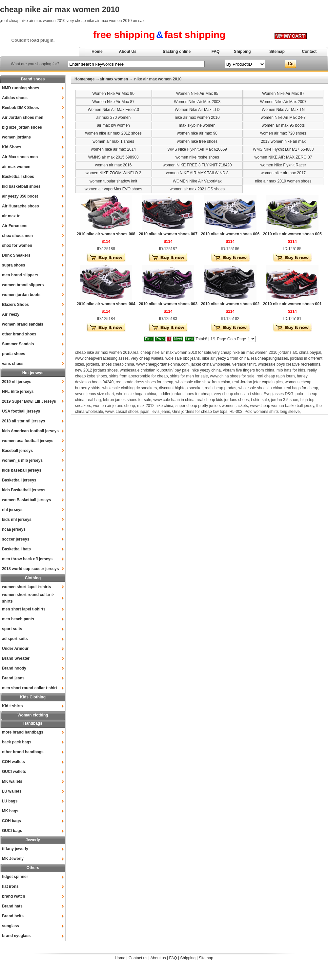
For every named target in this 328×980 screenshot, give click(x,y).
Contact (309, 52)
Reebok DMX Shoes (20, 108)
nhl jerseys (12, 510)
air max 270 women (113, 117)
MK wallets (12, 781)
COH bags (11, 821)
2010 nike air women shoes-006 (230, 234)
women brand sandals (23, 324)
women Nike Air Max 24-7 (283, 117)
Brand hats (12, 906)
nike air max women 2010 (197, 117)
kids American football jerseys (30, 431)
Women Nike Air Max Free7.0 (113, 110)
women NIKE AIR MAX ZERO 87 (283, 157)
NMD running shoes (20, 88)
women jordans (16, 137)
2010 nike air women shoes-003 (168, 304)
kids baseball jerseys (22, 470)
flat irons (10, 886)
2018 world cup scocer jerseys (30, 569)
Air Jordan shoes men (23, 117)
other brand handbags (23, 752)
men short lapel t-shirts (24, 609)
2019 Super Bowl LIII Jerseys (29, 401)
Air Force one (15, 226)
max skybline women (197, 125)
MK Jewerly (13, 859)
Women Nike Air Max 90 (113, 94)
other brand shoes (19, 334)
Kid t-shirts (12, 706)
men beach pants (18, 619)
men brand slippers (20, 275)
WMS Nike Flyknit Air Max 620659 (197, 149)
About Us (128, 52)
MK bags (10, 811)
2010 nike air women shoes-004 (106, 304)
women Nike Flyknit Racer (283, 165)
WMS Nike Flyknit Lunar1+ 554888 (283, 149)
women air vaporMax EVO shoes (113, 189)
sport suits (12, 629)
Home (97, 52)
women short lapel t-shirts (26, 587)
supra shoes (14, 265)
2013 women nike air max (283, 141)
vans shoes (13, 364)
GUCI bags (12, 831)
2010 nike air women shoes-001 (292, 304)
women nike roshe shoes (197, 157)
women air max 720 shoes (283, 133)
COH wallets (13, 762)
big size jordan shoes (22, 127)
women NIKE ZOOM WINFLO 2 (113, 173)
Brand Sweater (16, 658)
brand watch (14, 896)
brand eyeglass (16, 936)
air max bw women (113, 125)
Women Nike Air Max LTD (197, 110)
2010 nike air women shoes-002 (230, 304)
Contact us (138, 958)
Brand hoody (14, 668)
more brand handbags (23, 732)
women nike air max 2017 (283, 173)
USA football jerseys (21, 411)
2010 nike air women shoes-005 (292, 234)
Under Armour (15, 649)
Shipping (242, 52)
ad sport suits (15, 639)
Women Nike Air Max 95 (197, 94)
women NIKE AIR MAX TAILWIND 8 (197, 173)
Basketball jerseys (19, 480)
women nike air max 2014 (113, 149)
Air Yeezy (11, 314)
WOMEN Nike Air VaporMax (197, 181)
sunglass (10, 926)
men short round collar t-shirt (30, 688)
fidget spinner (15, 877)
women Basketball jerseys (26, 500)
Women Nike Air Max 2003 (197, 102)
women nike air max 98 (197, 133)
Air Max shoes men (20, 157)
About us (158, 958)
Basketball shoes (18, 177)
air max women (16, 167)
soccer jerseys (16, 539)
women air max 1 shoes (113, 141)
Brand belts (13, 916)
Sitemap (277, 52)
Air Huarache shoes (20, 206)
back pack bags (17, 742)
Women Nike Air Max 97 (283, 94)
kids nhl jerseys (17, 520)
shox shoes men (17, 236)
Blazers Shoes (15, 305)
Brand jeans (13, 678)
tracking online (177, 52)
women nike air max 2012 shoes (113, 133)
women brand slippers (23, 285)
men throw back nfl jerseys (27, 559)
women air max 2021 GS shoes (197, 189)
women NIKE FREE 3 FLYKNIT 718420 (197, 165)
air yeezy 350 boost (20, 196)
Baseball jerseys (17, 451)
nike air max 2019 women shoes (283, 181)
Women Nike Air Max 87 (113, 102)
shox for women (17, 245)
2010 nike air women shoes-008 (106, 234)
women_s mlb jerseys (22, 460)
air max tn (11, 216)
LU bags (10, 801)
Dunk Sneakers (16, 255)
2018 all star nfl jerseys (23, 421)
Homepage (84, 79)
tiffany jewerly (15, 849)
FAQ (216, 52)
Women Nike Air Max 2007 (283, 102)
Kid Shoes (12, 147)
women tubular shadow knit (113, 181)
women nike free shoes (197, 141)
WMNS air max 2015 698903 (113, 157)
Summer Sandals (18, 344)
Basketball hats (16, 549)
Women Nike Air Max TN (283, 110)
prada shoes (14, 354)
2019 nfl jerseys (17, 382)
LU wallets (12, 791)
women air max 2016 (113, 165)
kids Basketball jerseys (24, 490)
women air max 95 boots (283, 125)
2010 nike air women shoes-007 (168, 234)
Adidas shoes (15, 98)
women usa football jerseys (28, 441)
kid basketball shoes (21, 186)
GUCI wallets (14, 772)
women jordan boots (21, 295)
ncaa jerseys (14, 529)
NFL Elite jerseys (18, 392)
